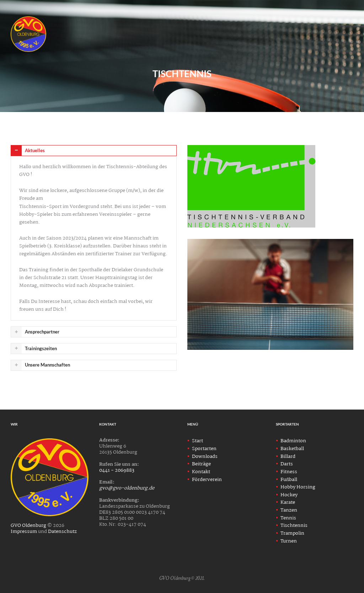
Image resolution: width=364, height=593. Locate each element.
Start (197, 441)
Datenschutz (62, 531)
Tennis (288, 518)
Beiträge (201, 464)
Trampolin (292, 533)
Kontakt (201, 472)
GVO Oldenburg (28, 525)
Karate (288, 502)
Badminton (293, 441)
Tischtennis (294, 525)
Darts (287, 464)
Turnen (289, 541)
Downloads (205, 456)
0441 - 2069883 (117, 470)
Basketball (292, 449)
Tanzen (289, 510)
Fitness (289, 472)
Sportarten (204, 449)
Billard (288, 456)
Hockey (289, 495)
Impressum (24, 531)
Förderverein (207, 480)
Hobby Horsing (298, 487)
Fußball (289, 480)
